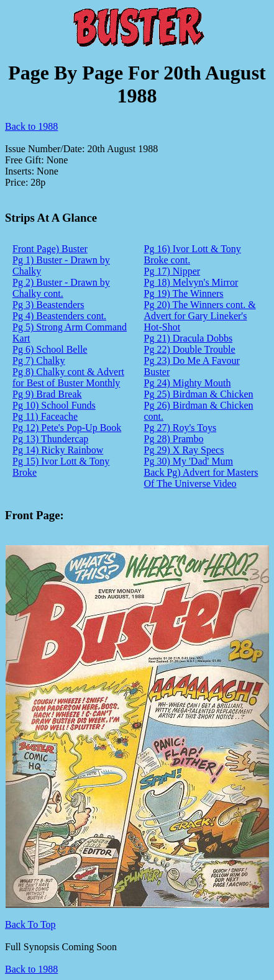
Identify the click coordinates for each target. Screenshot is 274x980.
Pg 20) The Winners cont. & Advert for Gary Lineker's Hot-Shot (200, 316)
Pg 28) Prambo (174, 439)
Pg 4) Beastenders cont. (59, 316)
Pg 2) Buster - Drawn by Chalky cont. (61, 288)
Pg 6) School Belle (50, 349)
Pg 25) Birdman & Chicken (199, 394)
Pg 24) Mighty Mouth (188, 383)
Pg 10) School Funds (54, 405)
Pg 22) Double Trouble (190, 349)
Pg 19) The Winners (184, 293)
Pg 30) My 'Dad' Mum (189, 461)
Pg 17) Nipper (172, 271)
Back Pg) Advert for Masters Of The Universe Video (201, 478)
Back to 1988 (31, 126)
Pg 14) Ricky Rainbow (58, 450)
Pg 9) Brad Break (47, 394)
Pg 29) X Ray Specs (184, 450)
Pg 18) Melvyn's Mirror (191, 282)
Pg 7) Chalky (39, 361)
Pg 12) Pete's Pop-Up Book (67, 428)
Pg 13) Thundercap (50, 439)
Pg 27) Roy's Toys (180, 428)
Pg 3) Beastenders (48, 305)
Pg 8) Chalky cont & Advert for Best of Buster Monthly (68, 377)
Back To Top (30, 924)
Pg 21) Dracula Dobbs (189, 338)
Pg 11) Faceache (45, 416)
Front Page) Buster (50, 249)
